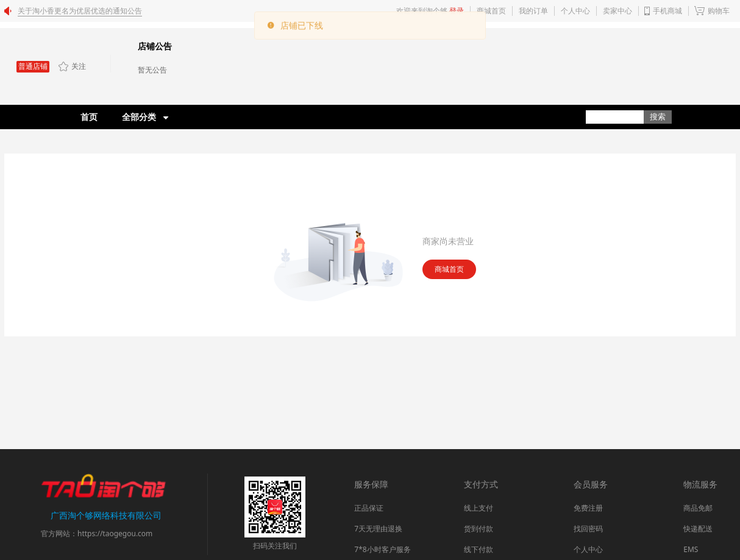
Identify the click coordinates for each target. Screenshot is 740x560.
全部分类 (139, 117)
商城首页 (449, 269)
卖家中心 (617, 11)
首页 (89, 117)
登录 (457, 11)
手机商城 (667, 11)
